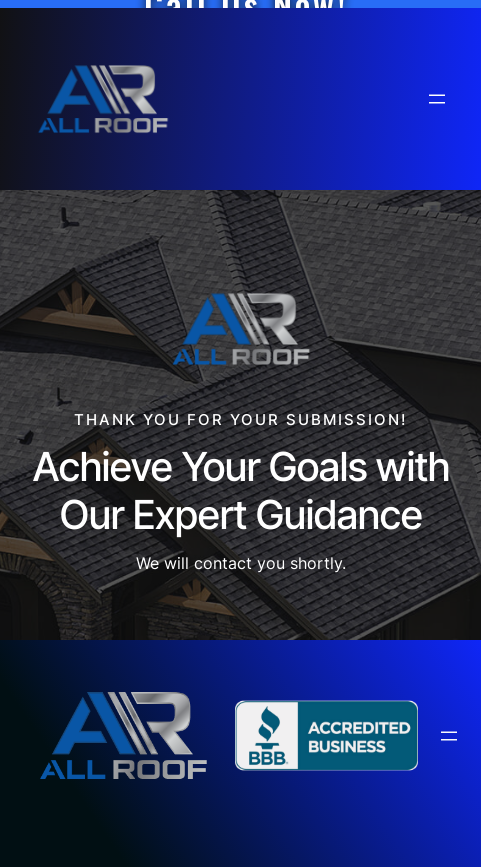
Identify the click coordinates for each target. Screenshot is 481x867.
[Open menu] (437, 99)
